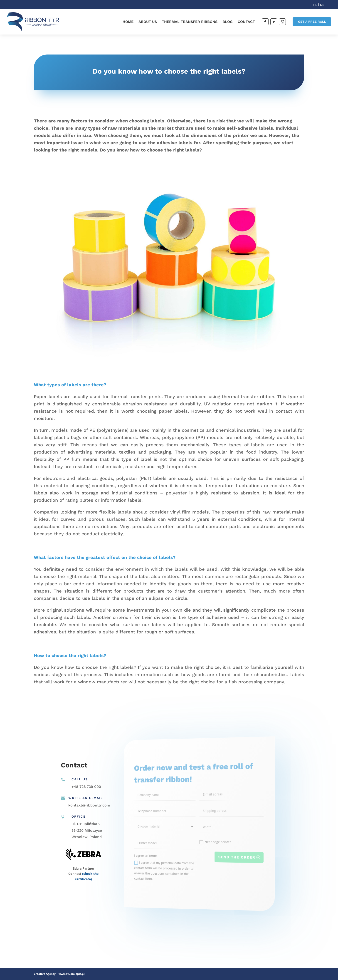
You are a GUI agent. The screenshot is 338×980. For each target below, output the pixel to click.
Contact (246, 22)
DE (322, 5)
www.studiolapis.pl (72, 974)
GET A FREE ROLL (312, 22)
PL (316, 5)
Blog (228, 22)
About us (148, 22)
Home (128, 22)
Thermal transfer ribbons (190, 22)
